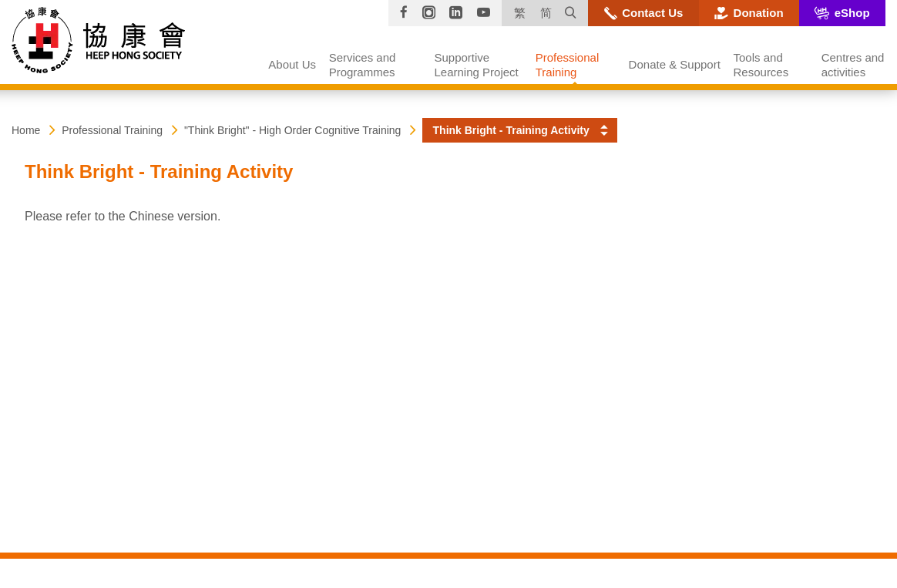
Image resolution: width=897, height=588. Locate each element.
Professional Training (112, 130)
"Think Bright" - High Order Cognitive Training (293, 130)
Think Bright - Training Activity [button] (511, 130)
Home (26, 130)
